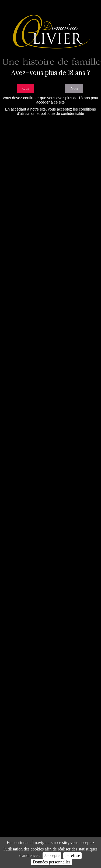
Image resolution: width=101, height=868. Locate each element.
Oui (26, 88)
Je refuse (72, 855)
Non (74, 88)
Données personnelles (52, 862)
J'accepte (52, 855)
